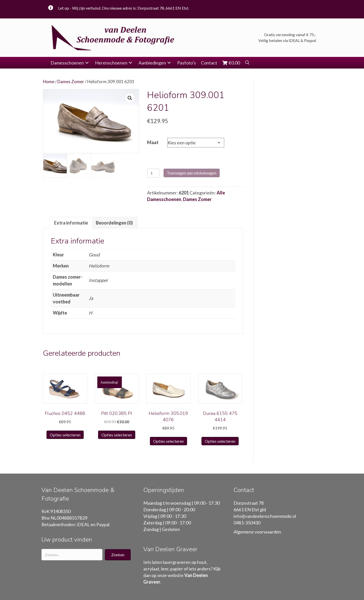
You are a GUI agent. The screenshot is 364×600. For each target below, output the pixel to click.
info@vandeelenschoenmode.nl (265, 516)
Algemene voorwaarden (257, 532)
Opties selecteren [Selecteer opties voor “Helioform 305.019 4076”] (168, 441)
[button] (87, 63)
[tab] (71, 223)
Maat (153, 142)
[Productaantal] (154, 173)
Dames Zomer (71, 82)
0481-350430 (247, 523)
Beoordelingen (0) (114, 223)
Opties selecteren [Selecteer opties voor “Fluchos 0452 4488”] (65, 435)
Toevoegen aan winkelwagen (192, 173)
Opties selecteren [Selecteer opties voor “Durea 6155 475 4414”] (220, 441)
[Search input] (72, 555)
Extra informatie (71, 223)
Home (49, 82)
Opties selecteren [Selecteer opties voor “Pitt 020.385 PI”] (117, 435)
